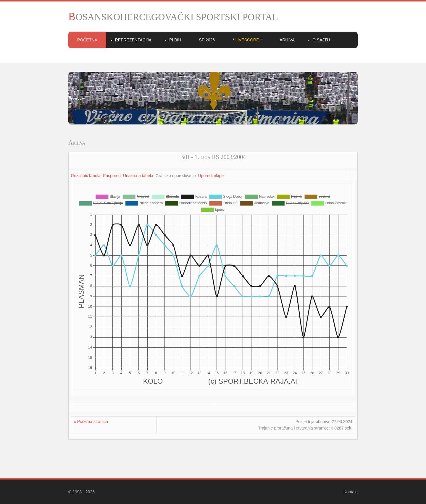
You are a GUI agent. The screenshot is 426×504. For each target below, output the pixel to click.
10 (244, 120)
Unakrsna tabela (138, 176)
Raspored (112, 176)
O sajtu (321, 40)
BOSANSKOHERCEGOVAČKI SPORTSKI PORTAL (173, 17)
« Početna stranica (91, 422)
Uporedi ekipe (211, 176)
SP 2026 (207, 40)
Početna (87, 40)
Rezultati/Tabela (86, 176)
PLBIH (175, 40)
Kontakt (351, 492)
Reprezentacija (133, 40)
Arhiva (287, 40)
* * (247, 40)
